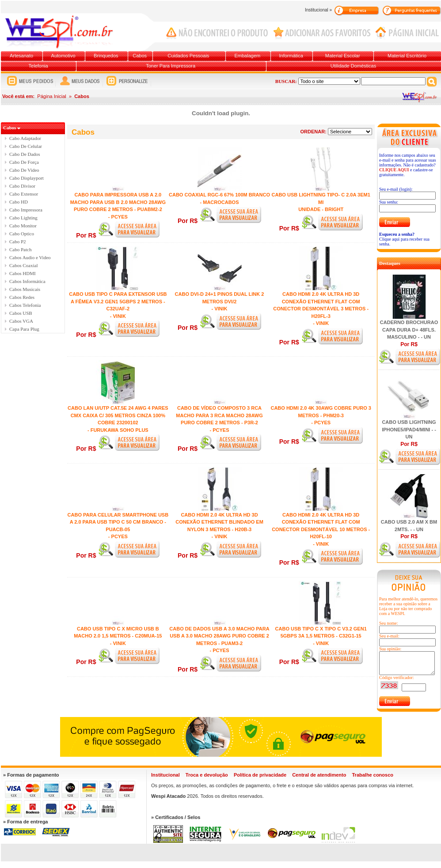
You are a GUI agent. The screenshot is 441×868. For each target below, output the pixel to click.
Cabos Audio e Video (30, 257)
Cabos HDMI (23, 273)
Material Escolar (343, 56)
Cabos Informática (27, 281)
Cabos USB (21, 313)
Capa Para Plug (24, 329)
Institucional (165, 775)
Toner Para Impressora (171, 66)
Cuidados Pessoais (188, 56)
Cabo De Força (24, 162)
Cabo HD (19, 202)
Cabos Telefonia (25, 305)
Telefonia (38, 66)
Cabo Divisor (22, 186)
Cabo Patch (20, 249)
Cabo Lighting (23, 218)
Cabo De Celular (26, 146)
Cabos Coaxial (23, 265)
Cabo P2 (18, 242)
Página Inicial (51, 96)
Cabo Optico (22, 234)
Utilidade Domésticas (353, 66)
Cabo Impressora (26, 210)
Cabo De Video (24, 170)
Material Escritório (407, 56)
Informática (291, 56)
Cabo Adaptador (25, 138)
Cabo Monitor (23, 226)
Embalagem (248, 56)
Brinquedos (106, 56)
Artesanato (21, 56)
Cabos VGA (21, 321)
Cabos (140, 56)
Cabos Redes (22, 297)
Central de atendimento (319, 775)
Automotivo (63, 56)
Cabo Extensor (24, 194)
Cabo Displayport (27, 178)
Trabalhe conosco (373, 775)
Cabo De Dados (25, 154)
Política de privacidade (260, 775)
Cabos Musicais (25, 289)
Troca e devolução (207, 775)
